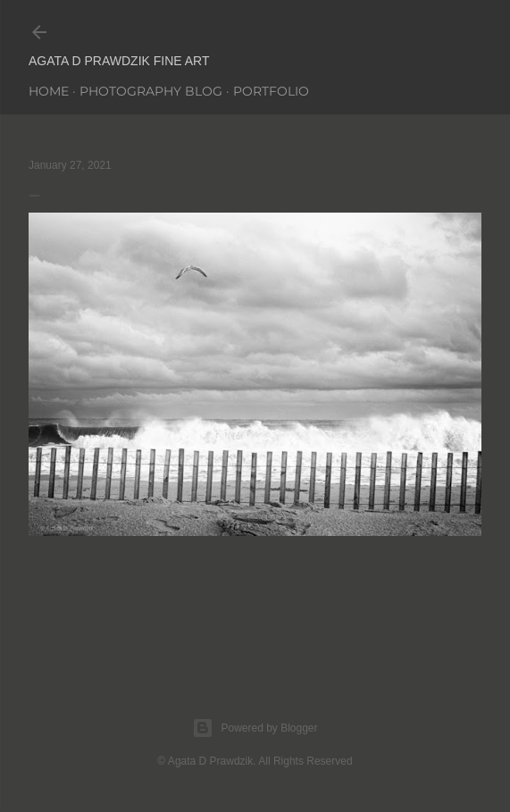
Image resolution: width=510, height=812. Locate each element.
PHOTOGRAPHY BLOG (151, 91)
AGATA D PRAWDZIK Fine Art (119, 61)
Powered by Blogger (255, 728)
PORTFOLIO (271, 91)
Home (49, 91)
